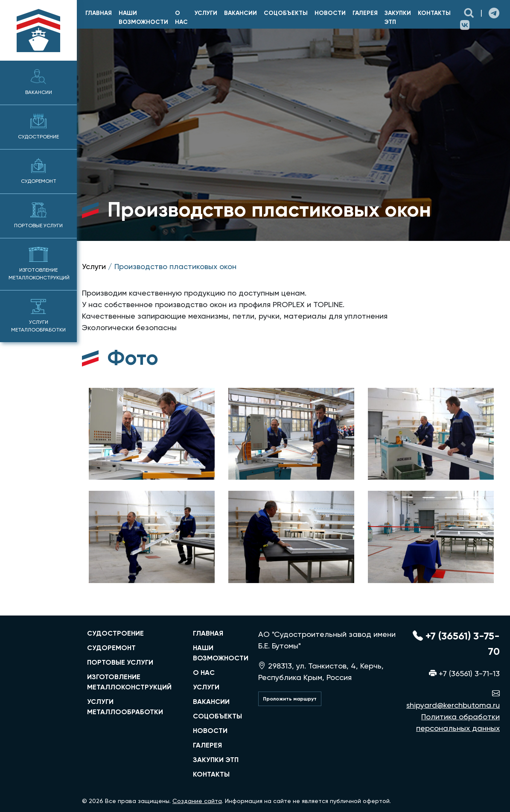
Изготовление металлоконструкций (39, 264)
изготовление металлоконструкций (129, 682)
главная (99, 13)
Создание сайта (197, 801)
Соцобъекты (286, 13)
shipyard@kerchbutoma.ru (453, 699)
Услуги (206, 13)
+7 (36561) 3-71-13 (464, 673)
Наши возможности (143, 18)
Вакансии (39, 82)
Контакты (434, 13)
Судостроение (38, 127)
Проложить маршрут (290, 699)
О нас (181, 18)
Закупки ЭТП (398, 18)
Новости (330, 13)
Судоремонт (39, 171)
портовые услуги (120, 662)
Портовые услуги (38, 215)
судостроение (115, 633)
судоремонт (111, 648)
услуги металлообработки (125, 707)
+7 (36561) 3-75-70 (456, 643)
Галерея (365, 13)
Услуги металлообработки (38, 316)
